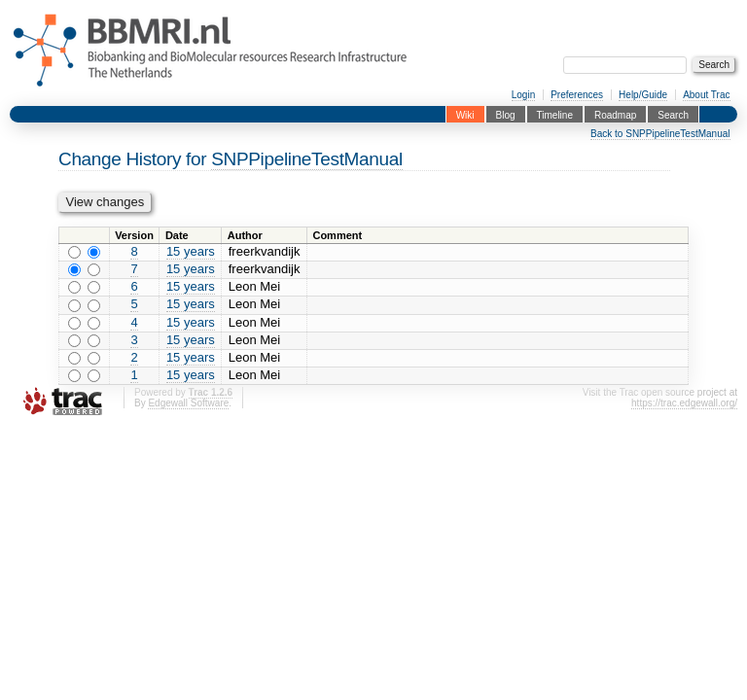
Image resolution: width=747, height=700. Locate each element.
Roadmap (615, 114)
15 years (191, 251)
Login (523, 95)
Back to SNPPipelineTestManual (660, 134)
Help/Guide (643, 95)
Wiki (465, 114)
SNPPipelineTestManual (307, 159)
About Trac (706, 95)
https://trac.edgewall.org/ (684, 403)
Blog (506, 114)
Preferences (577, 95)
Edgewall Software (188, 403)
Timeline (555, 114)
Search (673, 114)
